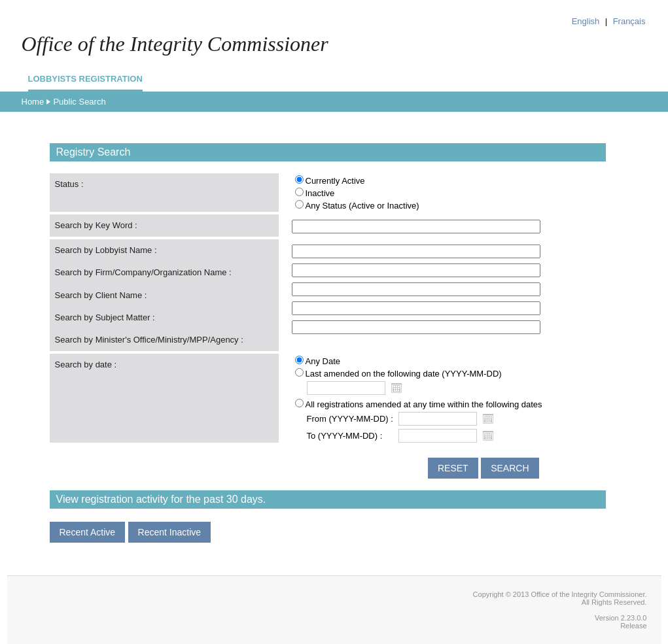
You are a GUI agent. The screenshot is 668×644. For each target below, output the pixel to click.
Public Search (79, 102)
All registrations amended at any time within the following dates (424, 404)
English (586, 21)
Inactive (320, 193)
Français (629, 21)
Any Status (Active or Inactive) (362, 206)
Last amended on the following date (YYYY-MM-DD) (404, 374)
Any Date (323, 361)
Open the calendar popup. (396, 388)
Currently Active (335, 181)
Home (33, 102)
